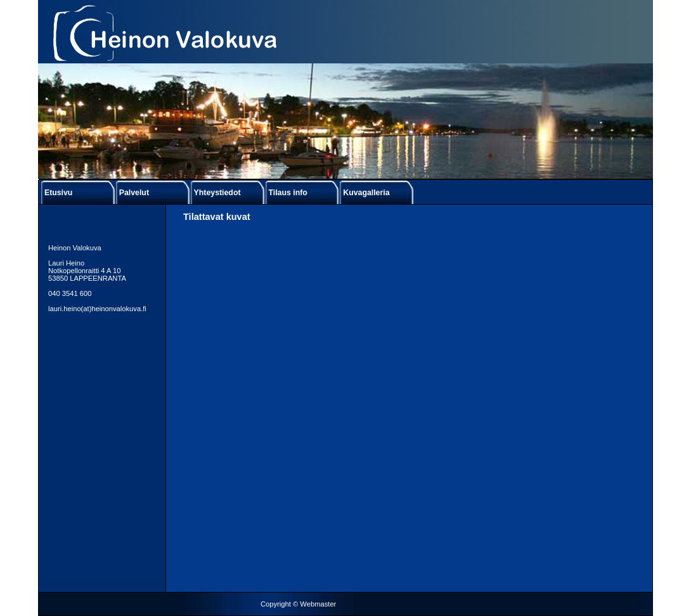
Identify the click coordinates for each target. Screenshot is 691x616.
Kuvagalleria (366, 193)
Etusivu (58, 193)
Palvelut (134, 193)
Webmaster (318, 604)
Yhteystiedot (217, 193)
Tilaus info (287, 193)
